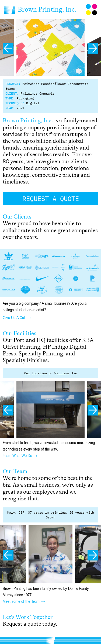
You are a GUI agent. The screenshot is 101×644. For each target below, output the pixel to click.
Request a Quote (51, 199)
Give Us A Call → (17, 317)
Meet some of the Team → (24, 601)
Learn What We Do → (20, 455)
